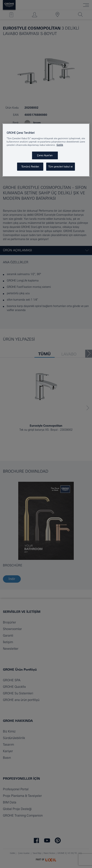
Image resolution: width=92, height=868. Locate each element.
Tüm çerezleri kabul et (61, 167)
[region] (46, 150)
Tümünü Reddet (30, 167)
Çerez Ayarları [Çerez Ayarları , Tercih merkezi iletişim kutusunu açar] (45, 155)
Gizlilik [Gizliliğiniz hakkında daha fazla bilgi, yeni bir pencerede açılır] (60, 145)
